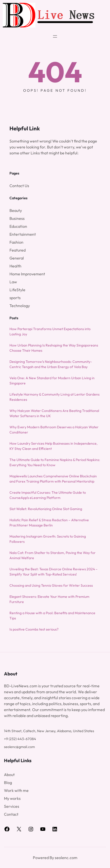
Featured (18, 250)
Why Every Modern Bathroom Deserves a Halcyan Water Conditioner (54, 430)
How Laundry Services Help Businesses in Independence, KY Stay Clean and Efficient (54, 446)
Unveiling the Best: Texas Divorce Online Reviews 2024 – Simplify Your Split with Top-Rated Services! (54, 572)
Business (17, 218)
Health (15, 266)
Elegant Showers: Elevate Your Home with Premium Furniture (49, 599)
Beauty (16, 210)
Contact (11, 814)
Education (18, 226)
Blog (8, 782)
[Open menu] (55, 36)
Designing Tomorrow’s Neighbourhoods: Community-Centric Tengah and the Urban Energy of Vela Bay (51, 364)
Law (13, 282)
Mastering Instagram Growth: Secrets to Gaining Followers (48, 539)
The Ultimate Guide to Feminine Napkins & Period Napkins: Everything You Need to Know (55, 462)
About (9, 775)
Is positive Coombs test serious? (34, 629)
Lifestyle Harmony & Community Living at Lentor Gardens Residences (55, 397)
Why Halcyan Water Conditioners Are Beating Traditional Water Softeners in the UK (54, 413)
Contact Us (19, 186)
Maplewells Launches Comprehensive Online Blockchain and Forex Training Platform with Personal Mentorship (53, 479)
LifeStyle (17, 290)
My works (12, 798)
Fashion (16, 242)
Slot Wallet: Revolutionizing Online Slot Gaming (46, 509)
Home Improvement (27, 274)
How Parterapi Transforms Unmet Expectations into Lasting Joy (50, 332)
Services (12, 806)
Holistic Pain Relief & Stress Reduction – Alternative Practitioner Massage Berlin (49, 523)
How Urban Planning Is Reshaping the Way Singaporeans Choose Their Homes (54, 348)
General (17, 258)
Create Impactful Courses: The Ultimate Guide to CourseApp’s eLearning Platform (48, 495)
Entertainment (23, 234)
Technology (20, 306)
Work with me (16, 790)
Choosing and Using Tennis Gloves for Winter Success (51, 585)
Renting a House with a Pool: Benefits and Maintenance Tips (52, 616)
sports (15, 298)
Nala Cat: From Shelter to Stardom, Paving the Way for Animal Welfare (53, 555)
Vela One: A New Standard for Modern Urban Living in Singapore (52, 381)
